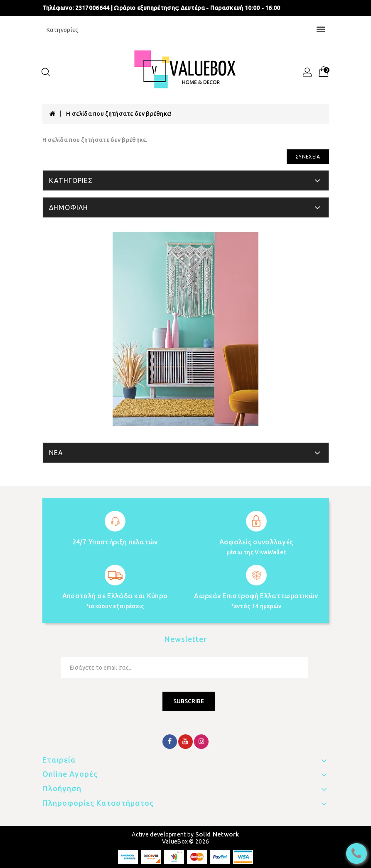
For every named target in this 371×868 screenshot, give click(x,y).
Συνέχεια (308, 157)
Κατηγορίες (186, 30)
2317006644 (92, 8)
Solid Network (217, 834)
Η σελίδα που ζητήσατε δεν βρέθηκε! (119, 114)
